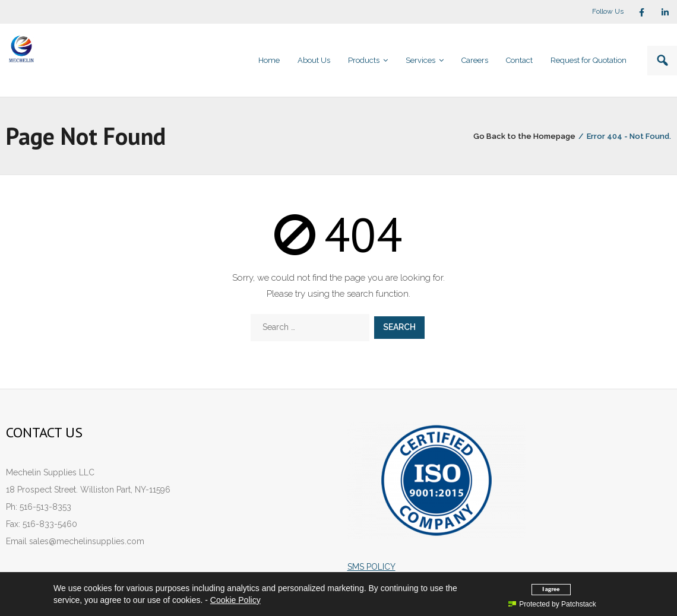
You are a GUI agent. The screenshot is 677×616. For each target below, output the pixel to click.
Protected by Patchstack (552, 604)
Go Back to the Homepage (524, 136)
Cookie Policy (235, 600)
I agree (551, 589)
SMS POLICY (371, 567)
